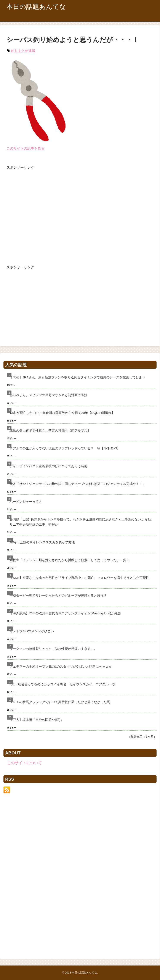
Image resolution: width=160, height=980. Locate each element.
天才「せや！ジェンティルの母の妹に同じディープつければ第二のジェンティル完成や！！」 (78, 484)
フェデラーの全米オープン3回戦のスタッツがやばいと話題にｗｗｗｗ (61, 666)
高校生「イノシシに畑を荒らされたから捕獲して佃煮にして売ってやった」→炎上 (70, 560)
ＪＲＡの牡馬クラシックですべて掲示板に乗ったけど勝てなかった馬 (60, 702)
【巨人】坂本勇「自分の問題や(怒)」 (37, 720)
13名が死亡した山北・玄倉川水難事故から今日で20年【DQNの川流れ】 (62, 413)
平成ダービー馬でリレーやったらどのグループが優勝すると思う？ (58, 595)
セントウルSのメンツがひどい (32, 631)
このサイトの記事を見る (26, 148)
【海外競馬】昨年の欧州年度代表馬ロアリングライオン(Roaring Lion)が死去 (65, 613)
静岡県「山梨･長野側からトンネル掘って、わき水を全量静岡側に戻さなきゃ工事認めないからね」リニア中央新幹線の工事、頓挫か (82, 522)
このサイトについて (24, 763)
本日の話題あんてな (36, 7)
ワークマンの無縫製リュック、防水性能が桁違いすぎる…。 (53, 649)
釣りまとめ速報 (23, 51)
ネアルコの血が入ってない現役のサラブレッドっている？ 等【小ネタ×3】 (65, 448)
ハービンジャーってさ (26, 501)
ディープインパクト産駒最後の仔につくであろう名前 (48, 466)
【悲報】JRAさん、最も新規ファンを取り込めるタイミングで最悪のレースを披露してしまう (77, 377)
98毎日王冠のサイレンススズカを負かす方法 (42, 542)
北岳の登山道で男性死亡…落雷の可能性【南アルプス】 (50, 430)
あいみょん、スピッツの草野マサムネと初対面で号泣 (48, 395)
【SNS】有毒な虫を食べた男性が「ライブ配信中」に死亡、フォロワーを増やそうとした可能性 (79, 578)
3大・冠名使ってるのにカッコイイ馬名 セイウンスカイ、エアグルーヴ (62, 684)
